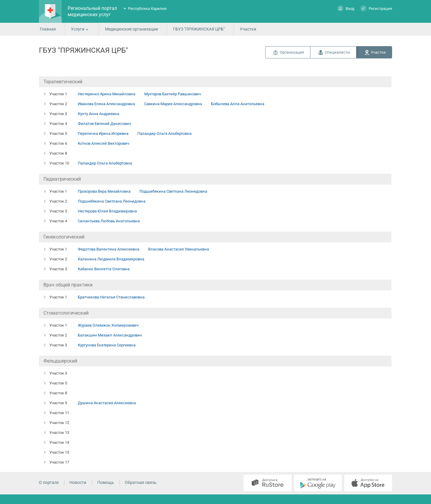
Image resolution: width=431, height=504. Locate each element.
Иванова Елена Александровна (106, 104)
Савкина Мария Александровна (173, 104)
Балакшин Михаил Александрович (110, 335)
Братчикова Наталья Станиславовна (111, 297)
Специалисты (337, 52)
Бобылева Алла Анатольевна (238, 104)
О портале (49, 482)
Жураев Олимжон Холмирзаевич (108, 325)
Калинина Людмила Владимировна (111, 259)
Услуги (78, 29)
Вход (346, 8)
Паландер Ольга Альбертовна (164, 133)
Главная (48, 29)
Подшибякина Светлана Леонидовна (173, 191)
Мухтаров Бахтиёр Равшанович (173, 94)
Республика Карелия (147, 9)
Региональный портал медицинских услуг (92, 11)
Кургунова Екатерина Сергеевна (107, 345)
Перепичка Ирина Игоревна (103, 133)
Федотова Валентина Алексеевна (108, 249)
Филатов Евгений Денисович (104, 124)
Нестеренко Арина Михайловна (107, 94)
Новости (78, 482)
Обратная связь (141, 482)
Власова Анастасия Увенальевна (179, 249)
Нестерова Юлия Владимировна (107, 211)
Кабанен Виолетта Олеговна (104, 269)
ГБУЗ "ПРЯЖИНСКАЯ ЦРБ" (199, 29)
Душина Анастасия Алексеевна (107, 403)
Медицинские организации (132, 29)
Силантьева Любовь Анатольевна (109, 221)
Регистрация (376, 8)
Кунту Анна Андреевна (98, 114)
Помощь (106, 482)
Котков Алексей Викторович (104, 143)
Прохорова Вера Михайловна (104, 191)
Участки (378, 52)
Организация (292, 52)
